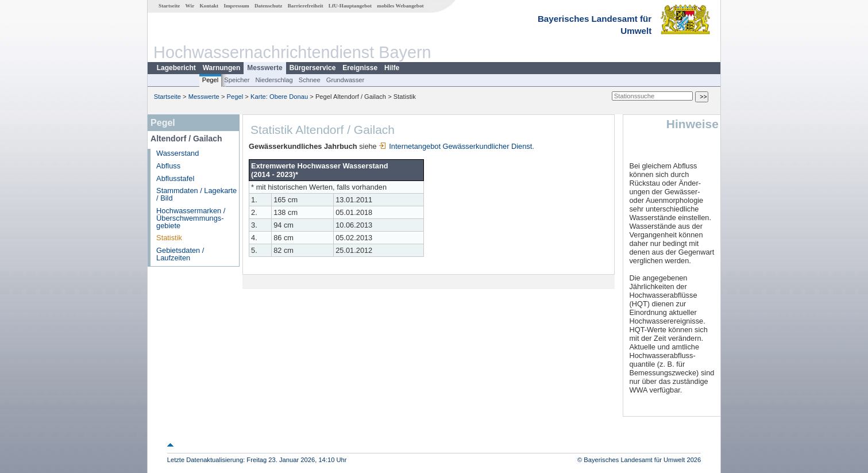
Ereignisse (360, 68)
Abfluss (168, 166)
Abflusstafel (175, 178)
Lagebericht (176, 68)
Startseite (169, 6)
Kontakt (209, 6)
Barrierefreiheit (306, 6)
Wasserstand (178, 153)
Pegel (211, 80)
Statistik (169, 238)
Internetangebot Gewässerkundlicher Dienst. (456, 146)
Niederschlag (274, 80)
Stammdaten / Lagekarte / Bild (196, 194)
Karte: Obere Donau (279, 97)
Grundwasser (346, 80)
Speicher (237, 80)
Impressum (236, 6)
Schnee (310, 80)
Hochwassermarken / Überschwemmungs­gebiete (191, 218)
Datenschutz (269, 6)
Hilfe (392, 68)
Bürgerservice (313, 68)
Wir (190, 6)
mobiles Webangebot (400, 6)
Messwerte (265, 68)
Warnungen (222, 68)
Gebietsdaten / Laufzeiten (180, 254)
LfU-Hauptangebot (350, 6)
